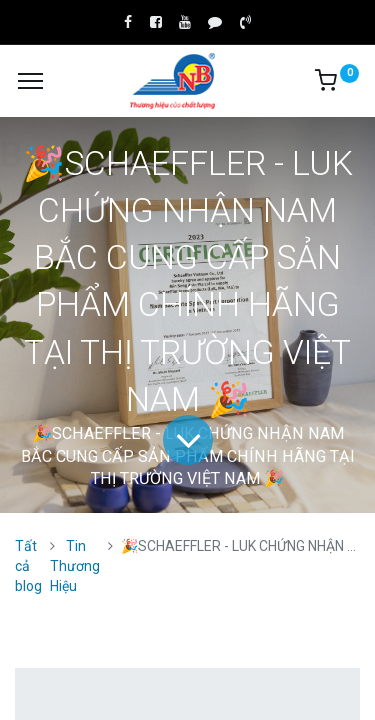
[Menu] (30, 81)
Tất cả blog (28, 565)
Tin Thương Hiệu (75, 565)
